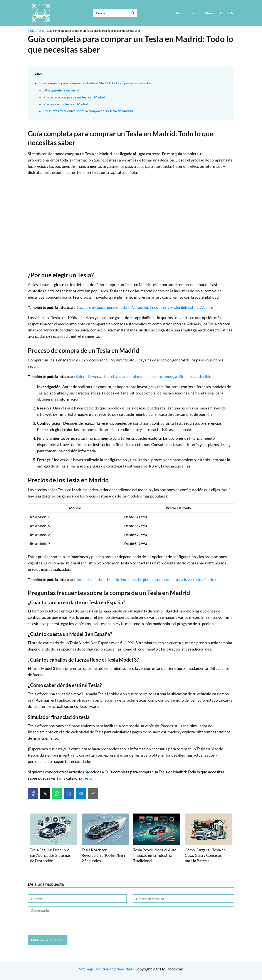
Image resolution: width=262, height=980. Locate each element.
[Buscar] (133, 13)
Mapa (209, 13)
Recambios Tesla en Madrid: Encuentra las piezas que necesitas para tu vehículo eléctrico (146, 580)
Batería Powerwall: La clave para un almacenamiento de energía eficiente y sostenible (143, 377)
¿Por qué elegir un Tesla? (61, 90)
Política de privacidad (114, 969)
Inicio (180, 13)
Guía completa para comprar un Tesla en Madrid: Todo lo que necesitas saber (95, 83)
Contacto (227, 13)
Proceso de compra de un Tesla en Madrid (74, 97)
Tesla (195, 13)
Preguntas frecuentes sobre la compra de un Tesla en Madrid (88, 111)
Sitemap (86, 969)
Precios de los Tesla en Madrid (66, 104)
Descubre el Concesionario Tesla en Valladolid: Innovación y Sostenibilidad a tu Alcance (144, 307)
